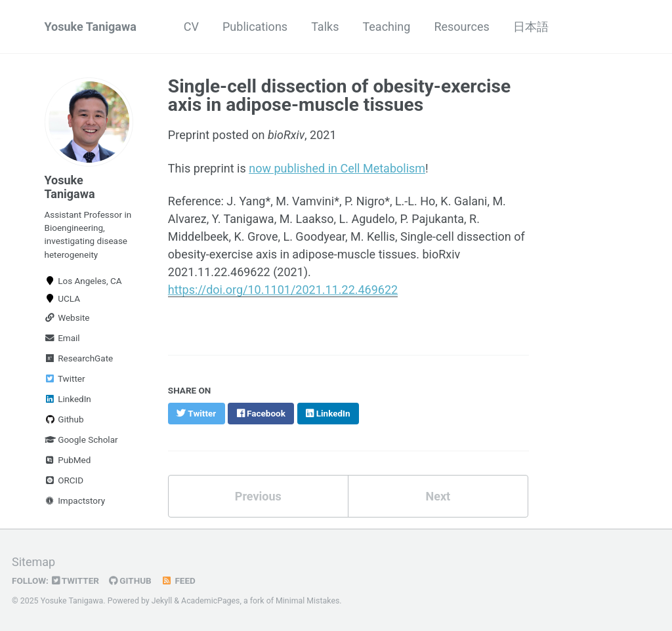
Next (438, 496)
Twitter (65, 378)
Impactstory (75, 500)
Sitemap (33, 562)
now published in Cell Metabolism (337, 168)
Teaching (386, 27)
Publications (255, 27)
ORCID (64, 480)
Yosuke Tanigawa (91, 27)
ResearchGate (79, 358)
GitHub (130, 580)
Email (62, 338)
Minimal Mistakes (307, 601)
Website (67, 317)
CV (191, 27)
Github (64, 419)
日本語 (531, 27)
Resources (461, 27)
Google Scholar (81, 439)
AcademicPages (210, 601)
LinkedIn (68, 399)
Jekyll (162, 601)
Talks (325, 27)
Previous (258, 496)
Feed (178, 580)
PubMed (68, 460)
